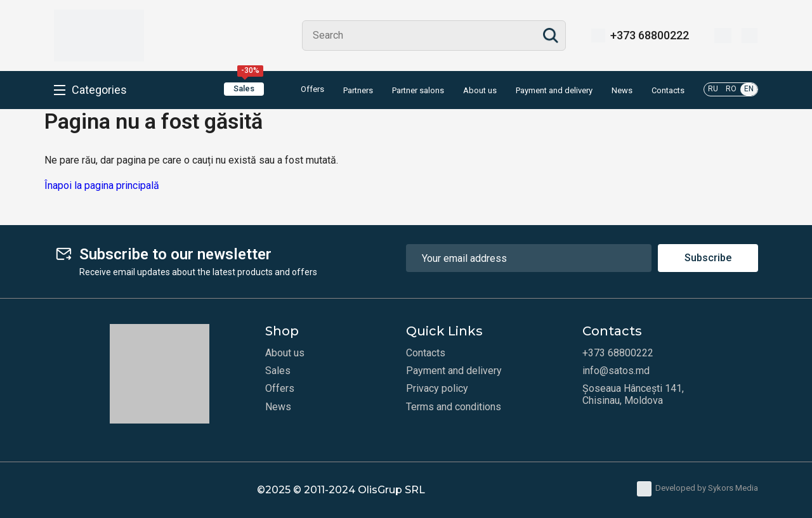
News (622, 91)
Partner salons (418, 91)
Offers (304, 90)
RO (731, 89)
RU (713, 89)
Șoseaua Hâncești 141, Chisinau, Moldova (633, 394)
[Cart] (750, 36)
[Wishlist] (723, 36)
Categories (99, 90)
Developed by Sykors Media (697, 489)
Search (551, 36)
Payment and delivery (554, 91)
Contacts (668, 91)
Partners (358, 91)
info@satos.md (616, 371)
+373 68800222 (650, 36)
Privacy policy (437, 389)
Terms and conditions (454, 407)
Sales (248, 88)
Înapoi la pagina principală (102, 185)
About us (480, 91)
